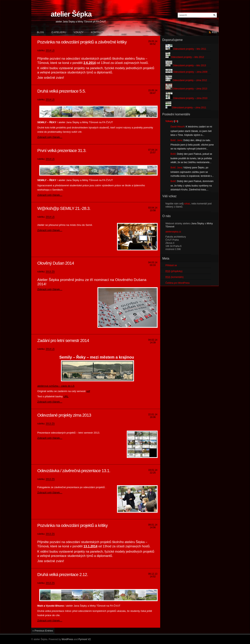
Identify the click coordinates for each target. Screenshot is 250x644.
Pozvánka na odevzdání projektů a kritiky (72, 525)
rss (214, 32)
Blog (40, 32)
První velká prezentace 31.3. (62, 151)
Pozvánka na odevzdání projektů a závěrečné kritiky (82, 42)
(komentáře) (175, 277)
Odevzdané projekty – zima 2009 (186, 72)
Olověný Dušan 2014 (56, 263)
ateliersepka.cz (173, 232)
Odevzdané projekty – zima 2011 (186, 108)
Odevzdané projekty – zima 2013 (186, 89)
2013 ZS (50, 272)
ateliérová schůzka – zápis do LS (56, 386)
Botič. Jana (176, 140)
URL (66, 396)
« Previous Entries (43, 631)
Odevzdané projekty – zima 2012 (186, 80)
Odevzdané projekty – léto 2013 (186, 65)
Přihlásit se (171, 265)
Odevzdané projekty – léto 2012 (185, 57)
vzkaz (187, 204)
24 (176, 121)
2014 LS (50, 50)
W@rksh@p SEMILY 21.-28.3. (64, 208)
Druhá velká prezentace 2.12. (63, 575)
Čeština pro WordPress (178, 283)
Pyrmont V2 (84, 639)
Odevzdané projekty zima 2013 (64, 415)
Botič (173, 154)
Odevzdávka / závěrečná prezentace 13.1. (74, 471)
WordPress (67, 639)
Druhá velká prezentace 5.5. (62, 91)
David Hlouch (177, 127)
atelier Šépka (71, 14)
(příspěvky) (174, 271)
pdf (88, 391)
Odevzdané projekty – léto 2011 (186, 49)
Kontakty (98, 32)
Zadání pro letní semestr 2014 (63, 341)
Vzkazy (79, 32)
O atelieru (59, 32)
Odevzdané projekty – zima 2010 (186, 98)
